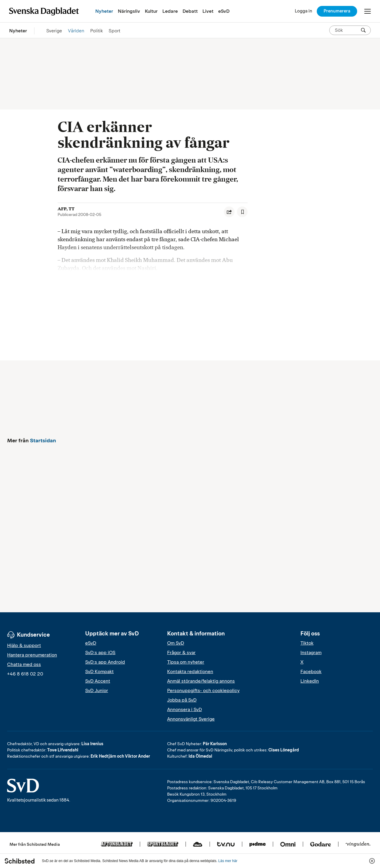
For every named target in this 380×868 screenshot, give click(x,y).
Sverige (54, 31)
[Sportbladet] (163, 845)
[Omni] (288, 845)
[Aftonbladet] (117, 845)
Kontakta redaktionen (190, 672)
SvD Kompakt (99, 672)
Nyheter (104, 11)
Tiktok (307, 643)
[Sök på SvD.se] (348, 30)
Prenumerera (337, 11)
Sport (114, 31)
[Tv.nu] (226, 845)
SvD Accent (98, 681)
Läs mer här (228, 861)
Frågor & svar (181, 653)
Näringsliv (129, 11)
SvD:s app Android (105, 662)
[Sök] (363, 30)
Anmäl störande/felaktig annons (201, 681)
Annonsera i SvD (185, 710)
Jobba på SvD (182, 700)
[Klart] (198, 845)
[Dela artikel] (229, 212)
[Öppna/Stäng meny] (368, 11)
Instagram (311, 653)
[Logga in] (303, 11)
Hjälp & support (24, 646)
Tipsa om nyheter (186, 662)
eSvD (224, 11)
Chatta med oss (24, 664)
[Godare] (321, 845)
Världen (76, 31)
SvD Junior (97, 691)
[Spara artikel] (242, 212)
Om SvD (176, 643)
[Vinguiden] (358, 845)
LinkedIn (310, 681)
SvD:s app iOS (100, 653)
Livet (208, 11)
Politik (96, 31)
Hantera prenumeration (32, 655)
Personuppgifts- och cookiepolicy (203, 691)
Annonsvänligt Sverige (191, 719)
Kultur (151, 11)
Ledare (170, 11)
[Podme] (258, 845)
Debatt (190, 11)
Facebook (311, 672)
